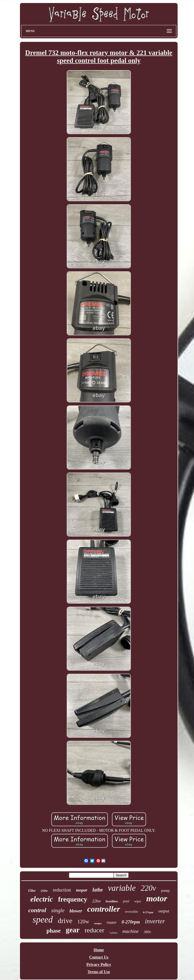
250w (44, 891)
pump (165, 890)
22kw (96, 901)
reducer (94, 930)
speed (43, 920)
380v (147, 932)
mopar (82, 890)
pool (126, 901)
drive (65, 921)
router (112, 922)
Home (99, 950)
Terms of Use (99, 972)
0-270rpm (131, 922)
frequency (73, 899)
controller (104, 909)
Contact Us (99, 957)
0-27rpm (148, 912)
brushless (112, 901)
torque (98, 923)
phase (54, 931)
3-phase (113, 933)
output (164, 911)
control (37, 910)
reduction (62, 890)
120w (83, 922)
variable (122, 888)
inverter (155, 921)
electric (42, 899)
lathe (98, 890)
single (58, 910)
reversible (131, 912)
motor (157, 898)
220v (148, 888)
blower (76, 911)
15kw (32, 891)
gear (73, 930)
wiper (138, 901)
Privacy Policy (99, 964)
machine (131, 931)
